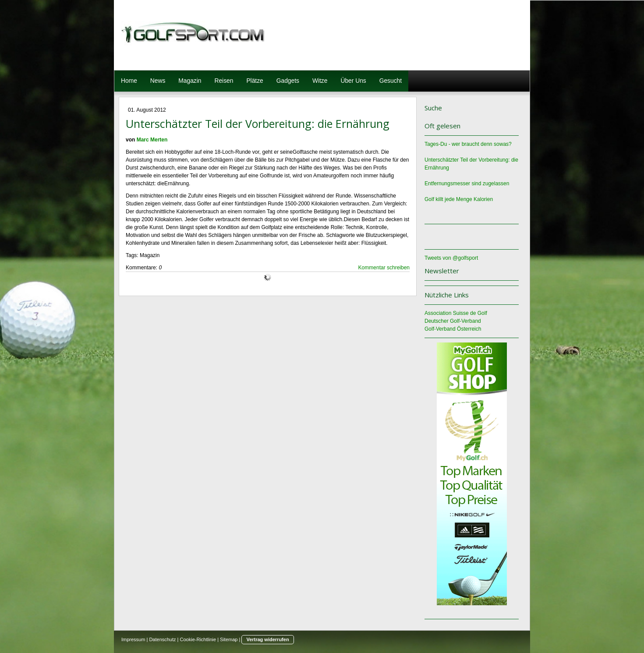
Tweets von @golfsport (451, 258)
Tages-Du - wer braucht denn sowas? (468, 144)
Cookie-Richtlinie (198, 639)
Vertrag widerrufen (267, 639)
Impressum (133, 639)
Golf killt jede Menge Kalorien (459, 199)
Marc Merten (152, 140)
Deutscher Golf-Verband (453, 321)
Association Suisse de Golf (456, 313)
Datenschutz (162, 639)
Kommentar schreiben (384, 268)
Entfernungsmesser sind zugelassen (467, 184)
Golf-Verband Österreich (453, 329)
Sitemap (229, 639)
